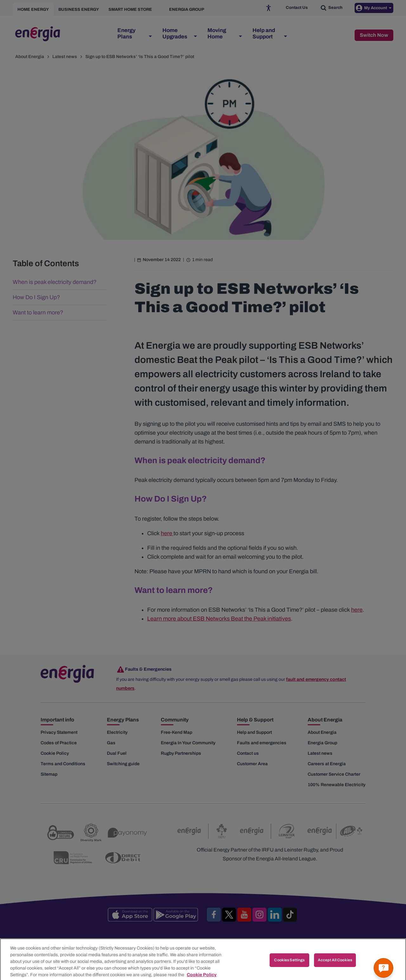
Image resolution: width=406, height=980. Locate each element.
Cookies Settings (289, 969)
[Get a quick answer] (383, 968)
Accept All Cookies (335, 969)
